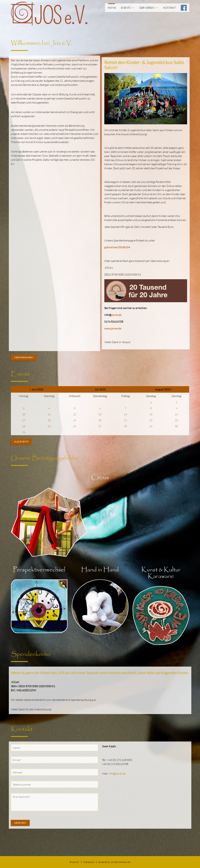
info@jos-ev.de (117, 774)
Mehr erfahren (24, 357)
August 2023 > (164, 389)
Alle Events (21, 442)
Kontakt (169, 8)
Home (112, 8)
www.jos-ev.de (113, 328)
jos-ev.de (116, 315)
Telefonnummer (22, 785)
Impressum (89, 862)
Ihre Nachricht (21, 797)
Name (17, 748)
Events (128, 8)
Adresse (17, 772)
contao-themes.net (121, 862)
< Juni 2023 (36, 389)
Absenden (20, 823)
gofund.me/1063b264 (117, 247)
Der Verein (149, 8)
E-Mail (18, 760)
